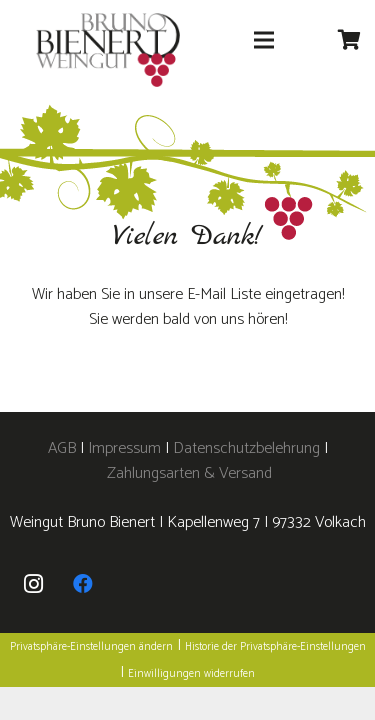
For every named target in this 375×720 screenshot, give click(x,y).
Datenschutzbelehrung (246, 448)
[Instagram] (33, 584)
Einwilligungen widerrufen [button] (191, 674)
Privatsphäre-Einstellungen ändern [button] (91, 647)
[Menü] (264, 40)
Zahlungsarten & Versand (189, 473)
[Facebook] (83, 584)
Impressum (124, 448)
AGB (64, 448)
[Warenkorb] (350, 40)
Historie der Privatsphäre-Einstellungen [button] (275, 647)
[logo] (108, 50)
